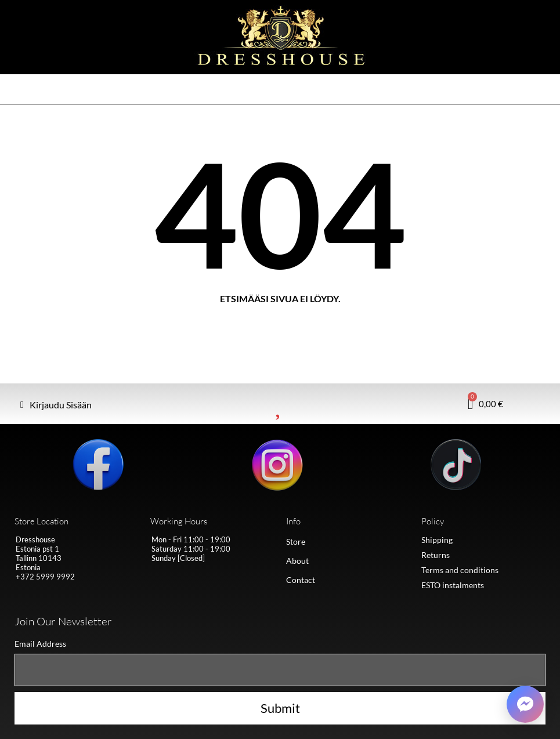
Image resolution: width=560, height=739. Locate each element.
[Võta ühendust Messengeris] (525, 704)
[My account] (56, 405)
